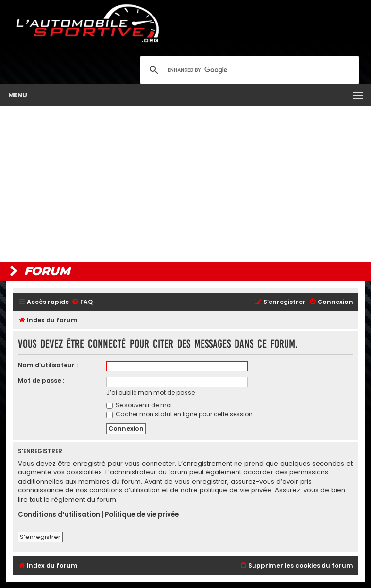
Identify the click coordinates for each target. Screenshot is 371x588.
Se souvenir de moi (139, 405)
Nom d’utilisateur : (48, 365)
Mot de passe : (41, 380)
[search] (248, 70)
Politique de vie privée (142, 515)
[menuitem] (82, 302)
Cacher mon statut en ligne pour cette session (179, 414)
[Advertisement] (185, 184)
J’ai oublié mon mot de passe (151, 393)
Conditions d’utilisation (59, 515)
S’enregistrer (40, 537)
